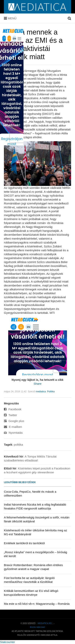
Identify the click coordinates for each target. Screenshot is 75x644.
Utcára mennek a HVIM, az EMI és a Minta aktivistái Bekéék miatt (33, 44)
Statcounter (8, 642)
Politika (51, 392)
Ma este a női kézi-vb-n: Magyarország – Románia (37, 604)
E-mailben (13, 427)
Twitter (10, 415)
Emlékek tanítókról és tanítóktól (24, 543)
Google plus (14, 421)
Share (37, 384)
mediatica (41, 392)
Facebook (13, 409)
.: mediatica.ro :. (45, 623)
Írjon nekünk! (37, 627)
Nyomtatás (13, 433)
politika (19, 445)
